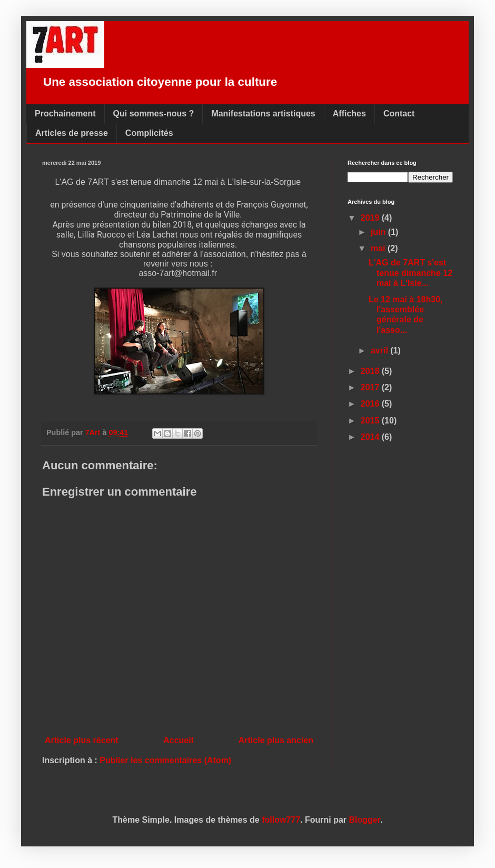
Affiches (349, 114)
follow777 (281, 820)
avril (380, 351)
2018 (371, 371)
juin (379, 232)
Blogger (365, 820)
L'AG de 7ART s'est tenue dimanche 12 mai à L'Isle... (410, 273)
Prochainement (65, 114)
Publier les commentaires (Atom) (165, 760)
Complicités (149, 133)
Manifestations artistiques (263, 114)
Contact (399, 114)
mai (379, 248)
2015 (371, 421)
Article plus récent (82, 740)
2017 (371, 387)
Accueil (178, 740)
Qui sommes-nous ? (154, 114)
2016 (371, 404)
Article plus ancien (276, 740)
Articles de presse (72, 133)
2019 (371, 218)
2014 (371, 437)
